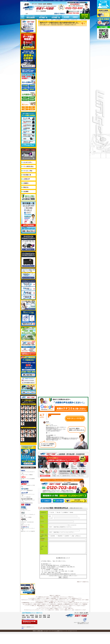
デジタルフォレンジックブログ (32, 619)
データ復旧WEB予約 (62, 607)
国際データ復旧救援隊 (56, 20)
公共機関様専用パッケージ (28, 612)
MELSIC (54, 616)
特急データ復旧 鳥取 (38, 640)
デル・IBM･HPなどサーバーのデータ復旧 (64, 610)
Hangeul (83, 615)
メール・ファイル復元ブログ (47, 619)
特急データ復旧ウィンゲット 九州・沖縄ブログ (62, 617)
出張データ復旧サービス (43, 613)
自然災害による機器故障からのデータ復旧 (68, 613)
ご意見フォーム (72, 615)
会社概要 (26, 191)
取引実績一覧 (27, 175)
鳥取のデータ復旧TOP (82, 591)
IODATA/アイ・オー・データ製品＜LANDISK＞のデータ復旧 (74, 609)
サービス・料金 (28, 171)
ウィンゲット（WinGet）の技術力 (65, 612)
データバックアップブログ (43, 617)
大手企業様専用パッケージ (42, 612)
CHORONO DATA (67, 616)
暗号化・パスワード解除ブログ (63, 619)
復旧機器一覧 (52, 612)
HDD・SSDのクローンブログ (79, 619)
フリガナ (60, 519)
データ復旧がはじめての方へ (43, 606)
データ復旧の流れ (28, 166)
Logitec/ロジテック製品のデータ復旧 (44, 610)
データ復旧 (57, 640)
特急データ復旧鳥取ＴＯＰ (44, 20)
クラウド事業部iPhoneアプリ (75, 607)
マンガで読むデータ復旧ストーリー (37, 607)
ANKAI (60, 616)
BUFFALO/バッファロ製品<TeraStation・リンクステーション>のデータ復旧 (40, 609)
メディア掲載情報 (83, 613)
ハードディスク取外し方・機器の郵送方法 (35, 615)
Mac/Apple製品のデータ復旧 (30, 613)
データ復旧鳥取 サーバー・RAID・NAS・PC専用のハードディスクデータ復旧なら (39, 1)
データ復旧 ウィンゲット (29, 628)
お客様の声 (27, 179)
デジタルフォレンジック (44, 616)
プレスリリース (64, 615)
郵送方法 (26, 187)
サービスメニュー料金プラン (67, 606)
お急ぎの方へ (53, 613)
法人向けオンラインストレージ (81, 612)
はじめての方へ (28, 162)
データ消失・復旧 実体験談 (52, 615)
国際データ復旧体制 (51, 607)
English (79, 615)
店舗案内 (26, 183)
